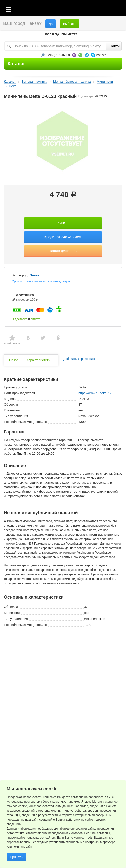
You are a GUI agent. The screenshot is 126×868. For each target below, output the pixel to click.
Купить (63, 223)
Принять (16, 857)
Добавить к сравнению (79, 359)
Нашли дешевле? (63, 251)
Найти (115, 46)
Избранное (99, 10)
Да (51, 24)
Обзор (14, 360)
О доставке (19, 319)
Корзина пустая (85, 10)
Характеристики (38, 360)
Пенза (34, 275)
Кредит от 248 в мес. (63, 237)
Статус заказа (112, 10)
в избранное (12, 343)
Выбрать (70, 24)
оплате (35, 319)
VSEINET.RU (61, 32)
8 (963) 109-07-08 (58, 55)
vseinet (101, 55)
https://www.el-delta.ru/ (95, 393)
